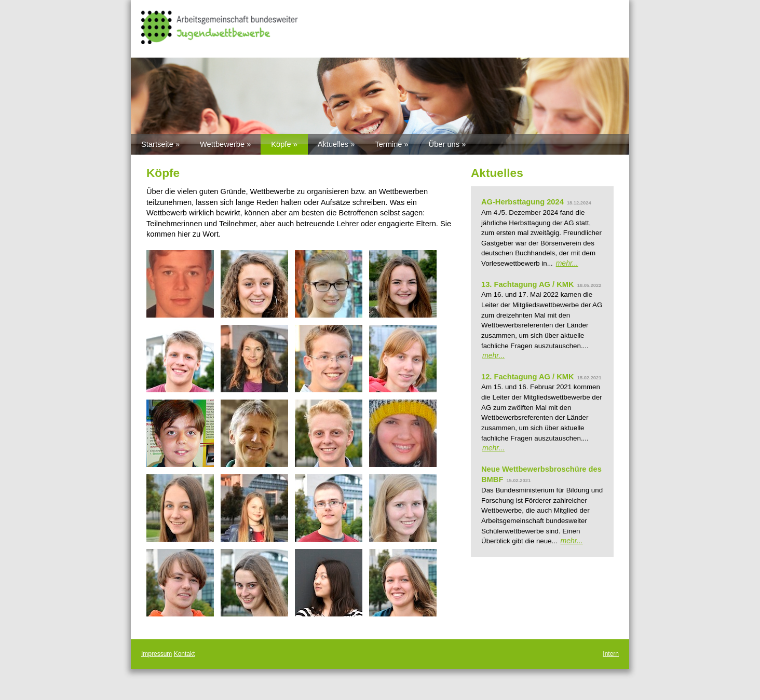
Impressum (157, 654)
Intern (611, 654)
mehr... (567, 263)
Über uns (444, 144)
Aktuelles (333, 144)
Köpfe (281, 144)
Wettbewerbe (222, 144)
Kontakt (185, 654)
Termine (388, 144)
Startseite (157, 144)
